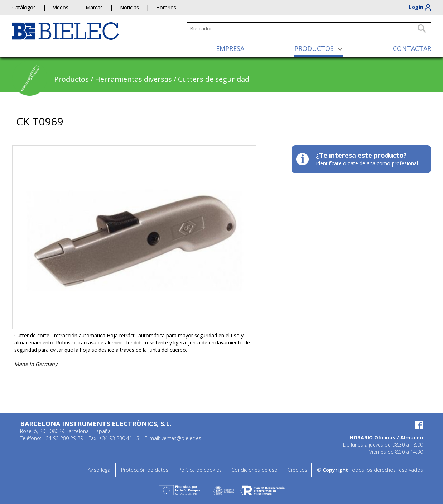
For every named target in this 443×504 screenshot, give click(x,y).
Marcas (94, 7)
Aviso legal (100, 470)
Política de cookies (200, 470)
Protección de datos (145, 470)
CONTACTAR (412, 48)
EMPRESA (230, 48)
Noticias (129, 7)
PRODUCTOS (314, 48)
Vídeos (61, 7)
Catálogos (24, 7)
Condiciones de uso (254, 470)
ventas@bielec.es (181, 438)
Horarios (166, 7)
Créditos (297, 470)
